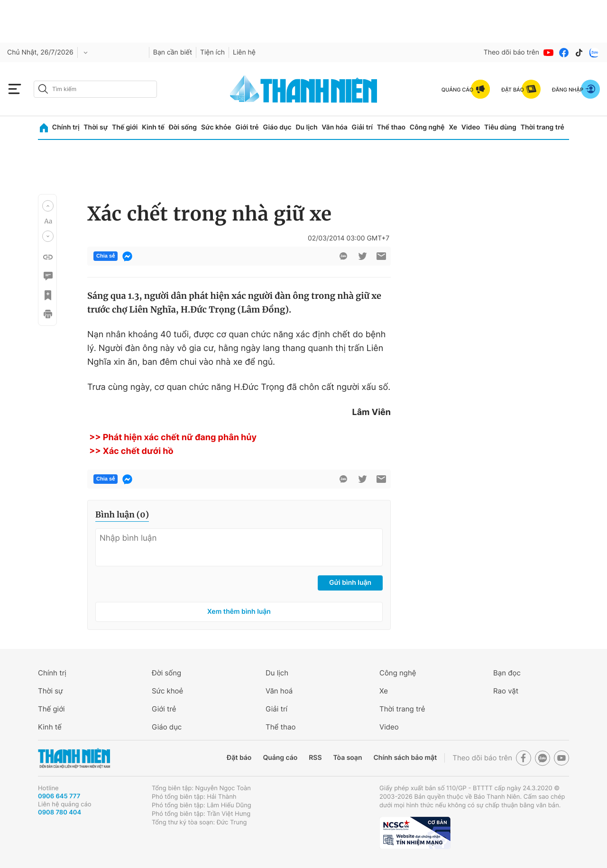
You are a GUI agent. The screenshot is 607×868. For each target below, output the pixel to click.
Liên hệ (244, 52)
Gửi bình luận (350, 583)
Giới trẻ (247, 127)
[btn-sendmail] (381, 256)
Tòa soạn (348, 758)
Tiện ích (212, 52)
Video (471, 127)
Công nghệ (427, 127)
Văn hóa (335, 127)
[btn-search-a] (43, 89)
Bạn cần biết (173, 52)
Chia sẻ (106, 256)
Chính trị (66, 127)
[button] (48, 206)
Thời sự (96, 127)
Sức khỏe (216, 127)
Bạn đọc (507, 673)
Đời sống (183, 127)
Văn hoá (279, 691)
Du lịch (306, 127)
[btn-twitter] (362, 256)
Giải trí (362, 127)
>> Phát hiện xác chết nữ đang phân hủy (172, 438)
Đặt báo (239, 758)
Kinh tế (153, 127)
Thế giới (125, 127)
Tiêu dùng (500, 127)
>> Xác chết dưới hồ (130, 451)
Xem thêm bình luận (239, 612)
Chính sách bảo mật (405, 758)
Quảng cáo (280, 758)
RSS (315, 758)
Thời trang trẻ (543, 127)
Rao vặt (506, 691)
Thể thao (391, 127)
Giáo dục (277, 127)
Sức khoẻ (167, 691)
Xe (453, 127)
